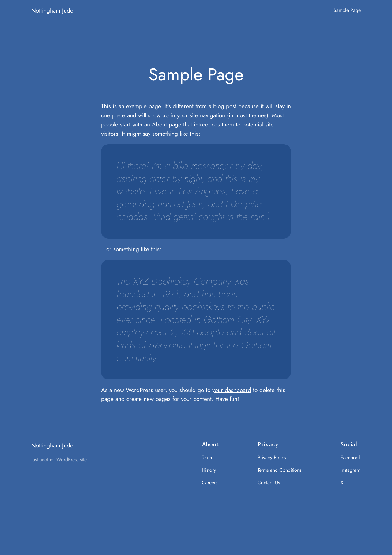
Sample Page (347, 10)
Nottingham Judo (52, 10)
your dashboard (232, 390)
